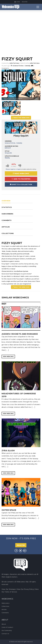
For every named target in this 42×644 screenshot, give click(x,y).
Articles (4, 610)
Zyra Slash (8, 451)
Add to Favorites (21, 179)
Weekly (7, 158)
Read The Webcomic (21, 118)
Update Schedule (12, 156)
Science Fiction (10, 143)
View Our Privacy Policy (25, 589)
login (19, 169)
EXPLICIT (8, 148)
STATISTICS (7, 207)
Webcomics (6, 603)
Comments (5, 613)
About (4, 624)
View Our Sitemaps (9, 589)
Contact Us (5, 634)
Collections (5, 606)
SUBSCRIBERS (7, 214)
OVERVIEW (6, 201)
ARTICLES (6, 227)
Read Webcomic (21, 173)
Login (17, 2)
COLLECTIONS (8, 233)
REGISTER (21, 545)
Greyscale (8, 153)
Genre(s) (8, 141)
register (25, 2)
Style (7, 151)
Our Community (7, 631)
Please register (11, 169)
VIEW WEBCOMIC (8, 356)
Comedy (19, 143)
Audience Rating (11, 146)
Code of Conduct (7, 627)
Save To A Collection (21, 184)
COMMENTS (7, 220)
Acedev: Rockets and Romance (20, 334)
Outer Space (9, 510)
